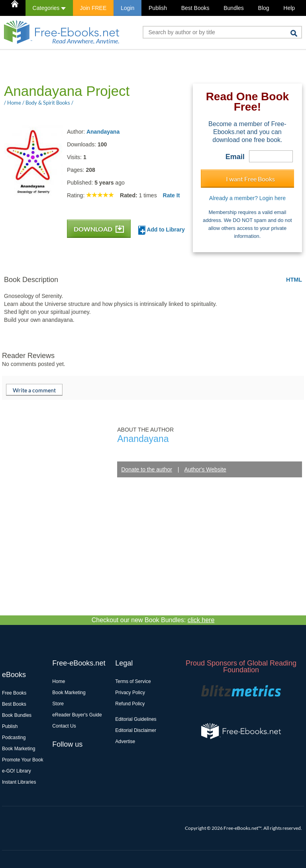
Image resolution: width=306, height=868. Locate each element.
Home (59, 681)
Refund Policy (130, 704)
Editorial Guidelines (136, 719)
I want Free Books (250, 179)
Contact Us (64, 726)
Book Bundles (17, 715)
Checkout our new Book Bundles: (153, 620)
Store (58, 704)
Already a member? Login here (247, 198)
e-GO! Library (17, 771)
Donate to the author (147, 469)
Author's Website (205, 469)
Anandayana (103, 132)
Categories (49, 8)
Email (235, 157)
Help (289, 8)
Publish (158, 8)
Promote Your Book (23, 760)
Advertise (125, 741)
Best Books (195, 8)
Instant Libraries (19, 782)
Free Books (14, 693)
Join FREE (93, 8)
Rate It (172, 195)
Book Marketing (19, 749)
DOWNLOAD (99, 229)
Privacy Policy (130, 693)
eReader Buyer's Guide (77, 715)
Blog (264, 8)
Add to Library (162, 230)
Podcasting (14, 738)
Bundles (234, 8)
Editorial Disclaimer (136, 730)
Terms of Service (133, 681)
